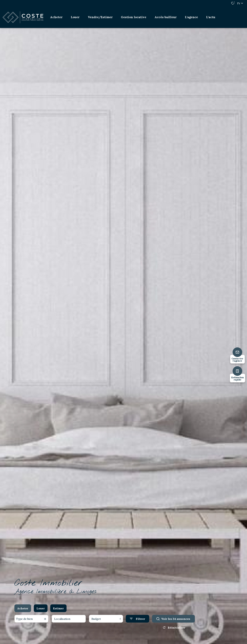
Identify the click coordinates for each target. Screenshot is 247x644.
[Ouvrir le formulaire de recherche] (137, 619)
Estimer (58, 608)
